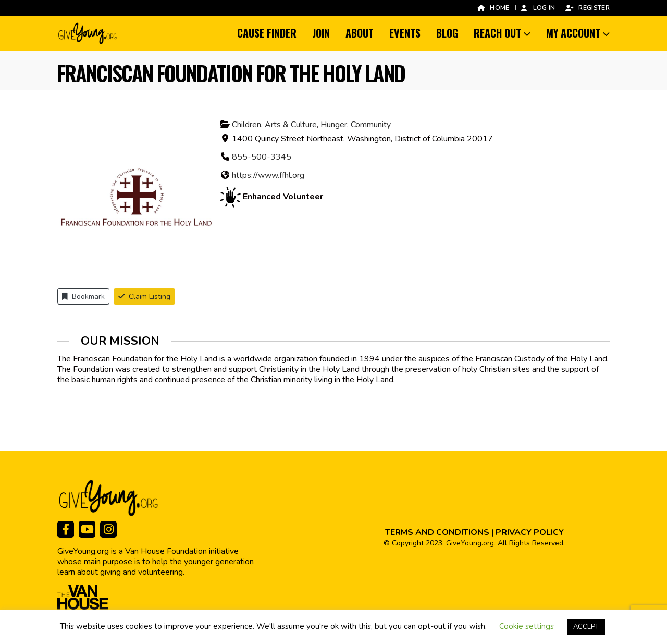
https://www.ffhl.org (268, 175)
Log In (538, 8)
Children (246, 125)
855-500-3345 (262, 157)
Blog (447, 33)
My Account (573, 33)
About (360, 33)
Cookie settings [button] (527, 626)
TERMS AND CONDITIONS (437, 532)
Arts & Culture (291, 125)
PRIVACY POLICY (530, 532)
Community (371, 125)
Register (587, 8)
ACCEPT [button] (586, 627)
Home (493, 8)
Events (405, 33)
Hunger (334, 125)
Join (321, 33)
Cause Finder (267, 33)
